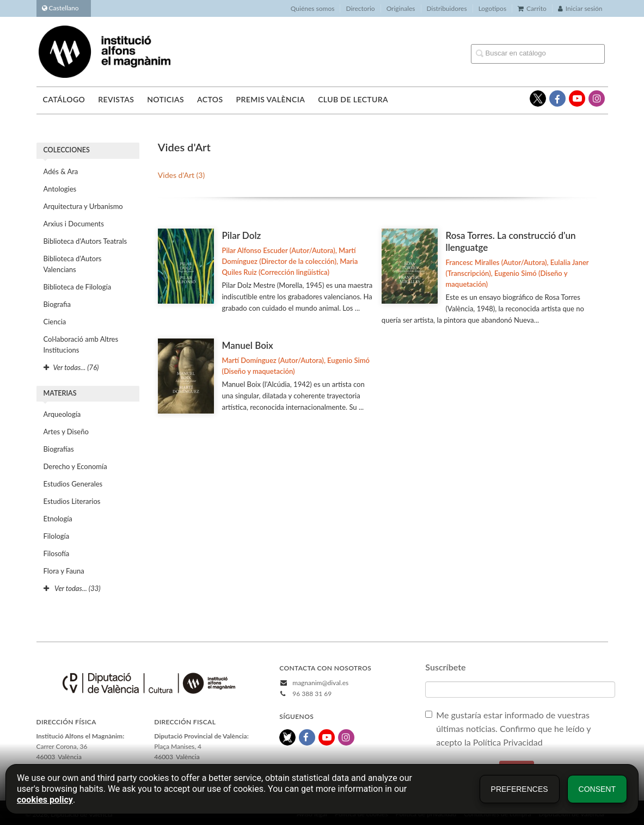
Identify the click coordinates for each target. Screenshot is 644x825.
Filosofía (57, 553)
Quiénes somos (313, 8)
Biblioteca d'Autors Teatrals (85, 241)
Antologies (60, 189)
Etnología (58, 519)
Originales (401, 8)
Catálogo (64, 99)
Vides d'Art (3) (181, 175)
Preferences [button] (520, 789)
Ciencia (55, 322)
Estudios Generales (73, 484)
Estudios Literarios (72, 501)
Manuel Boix (248, 345)
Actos (210, 99)
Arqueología (62, 414)
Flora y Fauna (64, 571)
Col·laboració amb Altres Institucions (81, 344)
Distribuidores (447, 8)
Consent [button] (597, 789)
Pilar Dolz (242, 235)
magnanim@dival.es (320, 683)
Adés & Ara (61, 171)
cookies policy (45, 800)
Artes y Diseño (66, 432)
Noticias (165, 99)
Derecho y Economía (75, 466)
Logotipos (492, 8)
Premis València (270, 99)
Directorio (360, 8)
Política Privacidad (509, 742)
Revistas (116, 99)
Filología (57, 536)
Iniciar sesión (580, 8)
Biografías (59, 449)
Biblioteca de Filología (78, 287)
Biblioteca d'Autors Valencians (73, 264)
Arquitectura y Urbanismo (83, 206)
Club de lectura (353, 99)
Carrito (532, 8)
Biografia (57, 304)
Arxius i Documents (74, 224)
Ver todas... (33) (72, 588)
